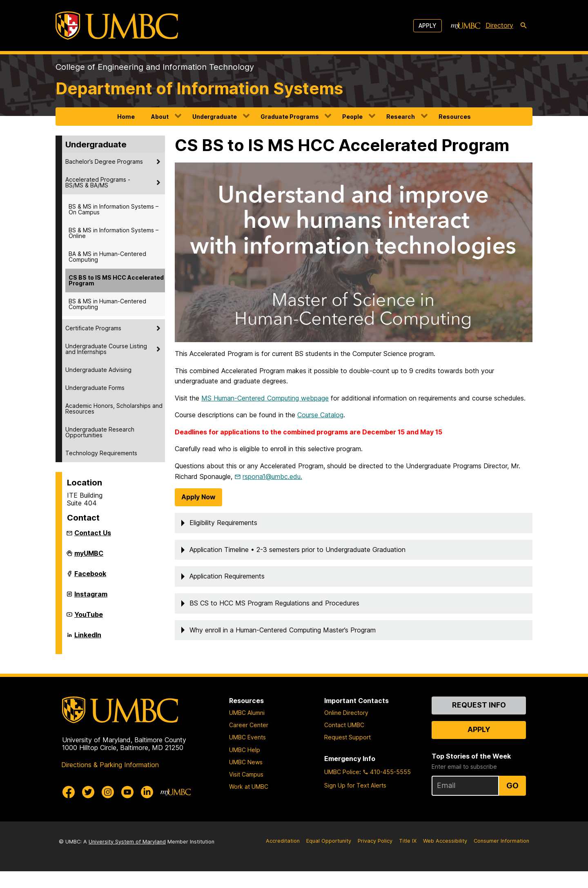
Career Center (249, 742)
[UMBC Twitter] (88, 809)
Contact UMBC (344, 742)
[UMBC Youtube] (127, 809)
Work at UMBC (249, 804)
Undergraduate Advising (98, 370)
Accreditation (283, 858)
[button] (354, 540)
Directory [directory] (499, 25)
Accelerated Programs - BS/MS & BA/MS (98, 182)
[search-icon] (523, 26)
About (160, 117)
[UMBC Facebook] (69, 809)
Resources (455, 117)
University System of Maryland (127, 858)
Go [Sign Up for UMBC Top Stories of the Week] (512, 803)
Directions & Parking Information (110, 781)
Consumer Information (501, 858)
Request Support (347, 754)
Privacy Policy (375, 858)
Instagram (91, 597)
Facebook (90, 577)
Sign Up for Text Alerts (355, 802)
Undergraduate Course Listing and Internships (106, 349)
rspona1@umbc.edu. (272, 493)
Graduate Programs (290, 117)
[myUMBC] (465, 26)
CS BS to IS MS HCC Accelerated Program (116, 280)
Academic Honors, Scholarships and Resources (114, 408)
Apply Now (198, 514)
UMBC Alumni (247, 730)
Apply (428, 26)
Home (126, 117)
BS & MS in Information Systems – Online (114, 233)
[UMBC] (117, 26)
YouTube (89, 618)
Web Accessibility (445, 858)
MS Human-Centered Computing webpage (265, 415)
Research (401, 117)
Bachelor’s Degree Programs (104, 161)
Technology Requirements (101, 453)
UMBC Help (245, 767)
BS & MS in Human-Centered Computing (107, 304)
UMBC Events (247, 754)
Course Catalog (320, 432)
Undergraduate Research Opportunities (100, 432)
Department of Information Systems (199, 88)
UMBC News (246, 779)
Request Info (479, 722)
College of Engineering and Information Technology (155, 67)
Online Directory (346, 730)
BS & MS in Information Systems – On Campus (114, 209)
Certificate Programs (93, 328)
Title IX (408, 858)
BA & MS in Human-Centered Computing (107, 257)
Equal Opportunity (329, 858)
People (352, 117)
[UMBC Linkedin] (147, 809)
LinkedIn (88, 638)
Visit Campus (246, 791)
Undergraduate (215, 117)
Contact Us (93, 533)
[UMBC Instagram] (108, 809)
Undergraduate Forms (95, 388)
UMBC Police (342, 789)
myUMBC (89, 556)
